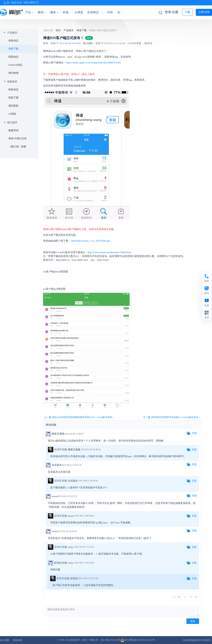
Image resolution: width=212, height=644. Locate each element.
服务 (54, 12)
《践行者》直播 (17, 147)
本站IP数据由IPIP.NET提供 (197, 640)
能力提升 (12, 122)
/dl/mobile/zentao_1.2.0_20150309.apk (90, 241)
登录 (193, 621)
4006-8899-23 (31, 3)
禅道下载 (13, 49)
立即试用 (204, 12)
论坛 (120, 12)
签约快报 (13, 73)
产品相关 (12, 33)
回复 (192, 433)
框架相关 (12, 82)
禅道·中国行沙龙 (18, 138)
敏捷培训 (13, 130)
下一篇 (172, 417)
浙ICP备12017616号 (111, 640)
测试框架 (13, 106)
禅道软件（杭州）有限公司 (84, 640)
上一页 (177, 597)
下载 (187, 12)
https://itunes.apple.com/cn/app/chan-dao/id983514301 (93, 63)
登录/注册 (171, 12)
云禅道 (79, 12)
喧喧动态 (13, 57)
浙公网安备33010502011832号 (138, 640)
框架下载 (13, 98)
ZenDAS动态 (15, 65)
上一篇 (79, 417)
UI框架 (12, 114)
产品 (29, 12)
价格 (66, 12)
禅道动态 (13, 41)
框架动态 (13, 89)
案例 (42, 12)
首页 (58, 30)
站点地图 (5, 640)
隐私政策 (18, 640)
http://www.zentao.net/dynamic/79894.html (109, 252)
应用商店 (93, 12)
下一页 (194, 597)
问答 (110, 12)
